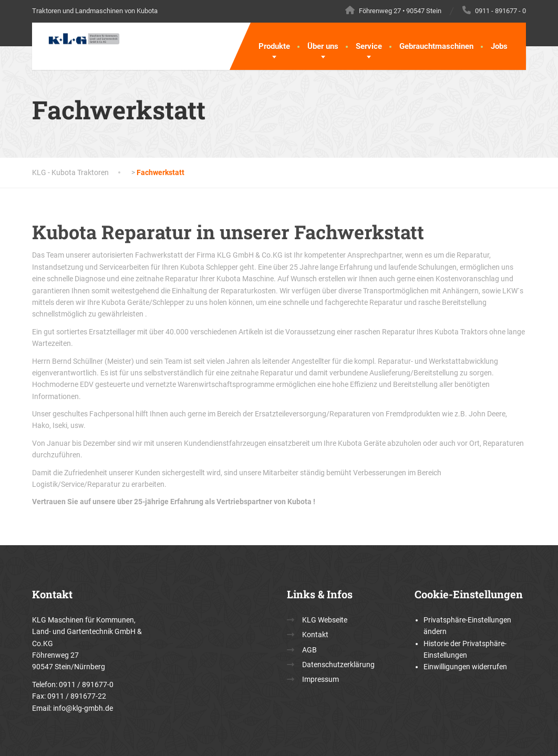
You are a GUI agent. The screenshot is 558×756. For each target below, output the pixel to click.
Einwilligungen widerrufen (465, 667)
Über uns (323, 46)
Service (369, 46)
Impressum (321, 679)
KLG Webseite (325, 620)
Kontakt (315, 635)
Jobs (499, 46)
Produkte (274, 46)
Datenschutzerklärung (338, 665)
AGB (309, 650)
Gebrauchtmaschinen (436, 46)
